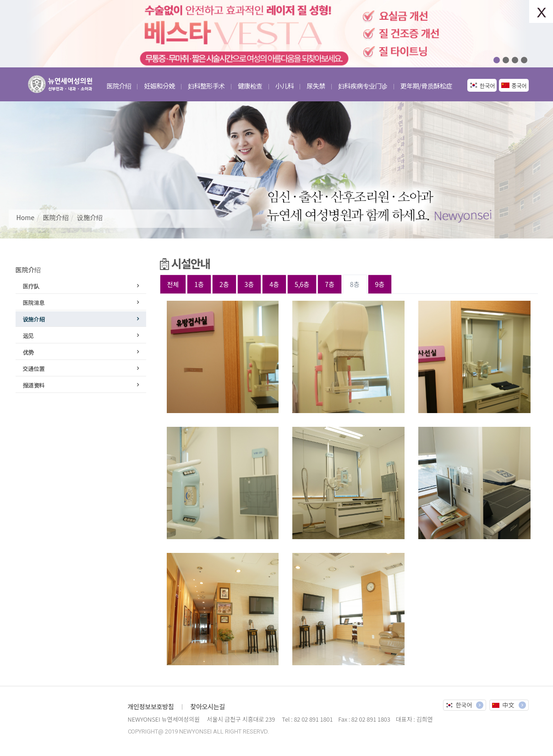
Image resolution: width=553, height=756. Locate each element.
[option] (277, 34)
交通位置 (34, 368)
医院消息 (34, 302)
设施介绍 (90, 217)
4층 (274, 284)
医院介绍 (56, 217)
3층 (249, 284)
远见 (28, 335)
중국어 (519, 86)
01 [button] (497, 60)
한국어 (487, 86)
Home (25, 217)
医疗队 (31, 286)
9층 (380, 284)
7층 (330, 284)
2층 (224, 284)
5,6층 (302, 284)
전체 (173, 284)
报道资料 (34, 385)
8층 (355, 284)
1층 (199, 284)
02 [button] (506, 60)
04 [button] (524, 60)
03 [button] (515, 60)
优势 (28, 352)
